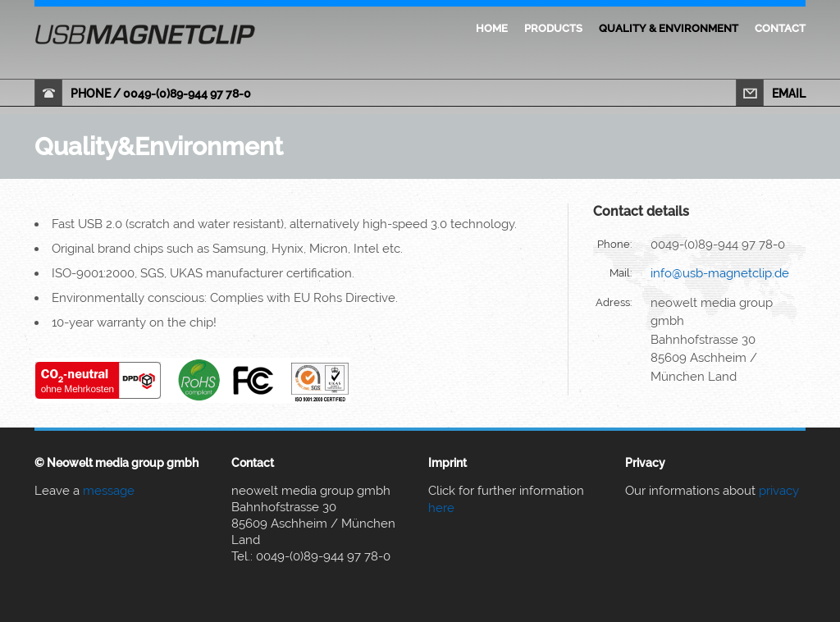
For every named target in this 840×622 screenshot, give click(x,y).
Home (492, 29)
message (109, 491)
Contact (780, 29)
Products (553, 29)
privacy (779, 491)
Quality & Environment (669, 29)
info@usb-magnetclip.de (720, 273)
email (789, 94)
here (441, 508)
